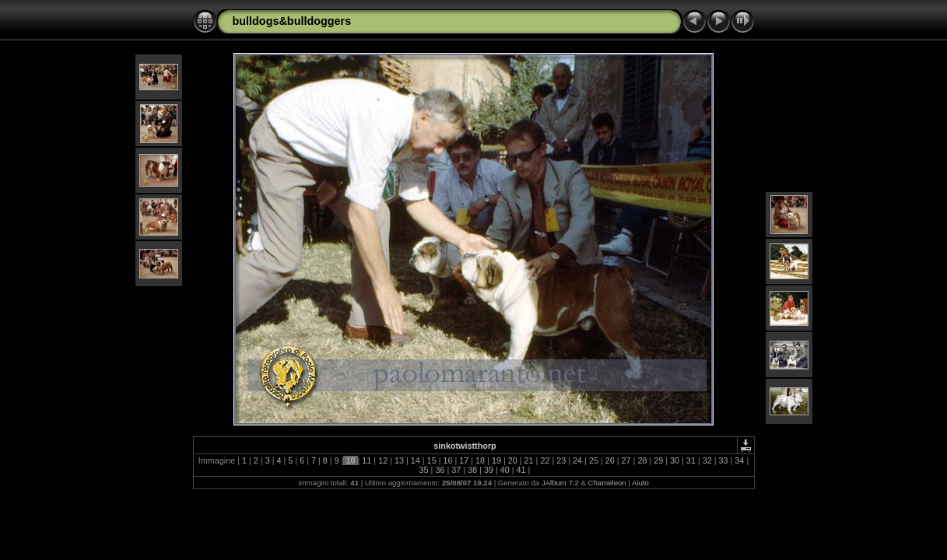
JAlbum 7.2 (560, 483)
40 (505, 470)
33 (724, 460)
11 (367, 460)
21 (529, 460)
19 (496, 460)
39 (489, 470)
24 (577, 460)
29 (658, 460)
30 (675, 460)
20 (513, 460)
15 (432, 460)
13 (399, 460)
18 (480, 460)
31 (691, 460)
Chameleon (607, 483)
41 (521, 470)
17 (464, 460)
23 (561, 460)
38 (472, 470)
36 (440, 470)
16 (447, 460)
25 (594, 460)
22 (545, 460)
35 (424, 470)
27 (626, 460)
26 (610, 460)
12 (383, 460)
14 (416, 460)
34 (739, 460)
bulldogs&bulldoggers (292, 21)
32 (707, 460)
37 (456, 470)
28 (642, 460)
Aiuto (640, 483)
